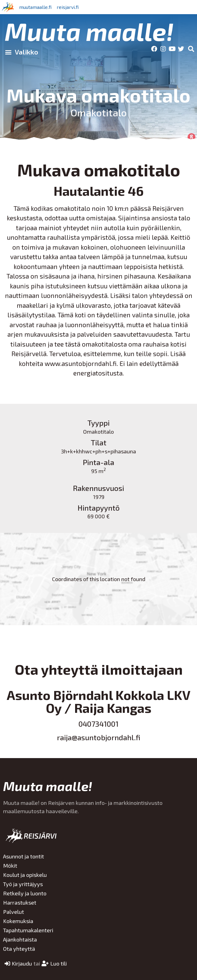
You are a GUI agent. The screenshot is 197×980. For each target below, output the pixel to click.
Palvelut (14, 912)
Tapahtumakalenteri (28, 930)
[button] (21, 52)
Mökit (10, 866)
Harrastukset (20, 902)
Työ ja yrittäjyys (23, 884)
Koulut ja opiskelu (25, 875)
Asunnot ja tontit (24, 856)
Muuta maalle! (89, 31)
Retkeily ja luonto (25, 893)
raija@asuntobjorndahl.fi (99, 737)
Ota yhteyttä (19, 949)
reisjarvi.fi (68, 7)
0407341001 (98, 724)
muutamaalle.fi (35, 7)
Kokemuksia (18, 921)
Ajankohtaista (20, 939)
